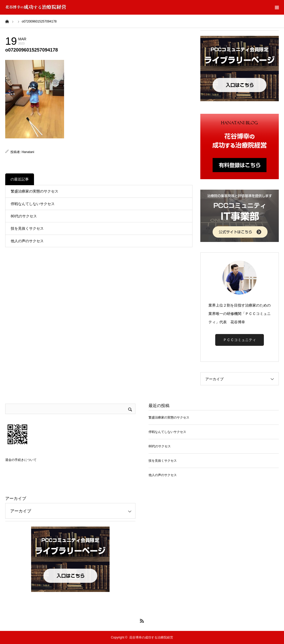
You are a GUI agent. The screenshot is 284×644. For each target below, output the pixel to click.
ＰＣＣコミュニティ (240, 340)
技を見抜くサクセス (27, 228)
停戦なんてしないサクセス (33, 204)
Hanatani (28, 152)
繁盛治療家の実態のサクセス (35, 191)
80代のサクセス (24, 216)
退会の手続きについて (21, 460)
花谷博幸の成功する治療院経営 (151, 637)
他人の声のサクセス (27, 241)
